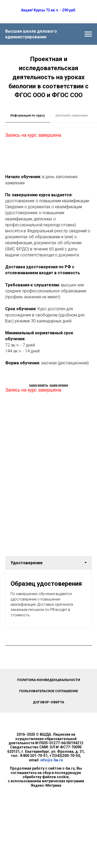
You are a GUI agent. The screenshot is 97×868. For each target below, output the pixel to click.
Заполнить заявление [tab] (71, 115)
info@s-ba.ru (52, 760)
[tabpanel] (48, 148)
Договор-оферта (48, 702)
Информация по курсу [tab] (28, 115)
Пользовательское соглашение (48, 691)
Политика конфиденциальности (49, 680)
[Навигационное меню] (88, 34)
